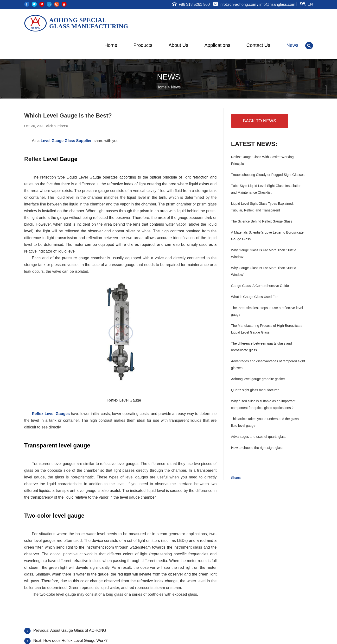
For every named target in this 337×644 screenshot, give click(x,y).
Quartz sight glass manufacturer (255, 390)
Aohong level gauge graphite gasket (258, 379)
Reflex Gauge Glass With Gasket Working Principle (262, 160)
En (310, 4)
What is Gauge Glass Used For (254, 297)
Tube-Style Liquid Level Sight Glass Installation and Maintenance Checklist (266, 189)
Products (143, 45)
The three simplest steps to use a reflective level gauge (267, 311)
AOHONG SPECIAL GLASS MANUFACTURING (89, 23)
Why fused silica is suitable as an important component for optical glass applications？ (263, 404)
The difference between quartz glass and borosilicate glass (262, 347)
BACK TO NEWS (259, 121)
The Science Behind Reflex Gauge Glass (262, 221)
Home (111, 45)
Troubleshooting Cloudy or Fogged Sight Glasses (268, 175)
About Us (178, 45)
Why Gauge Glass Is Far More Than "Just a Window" (264, 254)
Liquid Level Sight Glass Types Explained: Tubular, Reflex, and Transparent (262, 207)
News (292, 45)
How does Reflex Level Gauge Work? (75, 641)
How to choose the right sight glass (257, 448)
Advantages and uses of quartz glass (259, 437)
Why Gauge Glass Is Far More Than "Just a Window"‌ (264, 271)
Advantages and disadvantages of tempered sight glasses (268, 365)
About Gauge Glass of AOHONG (78, 630)
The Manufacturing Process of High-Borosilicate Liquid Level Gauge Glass (267, 329)
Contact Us (258, 45)
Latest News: (254, 144)
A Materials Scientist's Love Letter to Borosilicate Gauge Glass (267, 236)
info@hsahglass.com (277, 4)
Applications (217, 45)
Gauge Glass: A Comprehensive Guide (260, 286)
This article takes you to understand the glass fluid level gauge (265, 422)
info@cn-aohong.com (238, 4)
